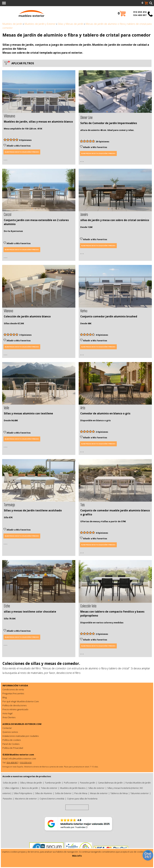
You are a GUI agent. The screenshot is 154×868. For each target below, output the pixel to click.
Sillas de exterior (96, 788)
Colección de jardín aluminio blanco (27, 316)
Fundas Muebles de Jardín (138, 783)
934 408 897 (140, 15)
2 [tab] (35, 112)
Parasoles (7, 799)
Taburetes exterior (140, 793)
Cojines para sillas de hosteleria (82, 799)
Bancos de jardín (30, 788)
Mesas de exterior (99, 793)
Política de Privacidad (13, 748)
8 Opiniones (25, 140)
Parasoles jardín (88, 783)
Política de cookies (12, 740)
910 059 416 (140, 12)
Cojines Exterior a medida (52, 799)
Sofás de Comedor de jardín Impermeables (109, 123)
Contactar (7, 728)
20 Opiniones (103, 142)
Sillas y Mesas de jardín (71, 24)
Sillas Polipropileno (23, 793)
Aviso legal (7, 713)
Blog (5, 697)
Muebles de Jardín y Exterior (40, 24)
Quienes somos (10, 732)
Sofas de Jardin (10, 783)
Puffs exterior (71, 783)
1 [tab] (32, 112)
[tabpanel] (39, 92)
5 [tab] (45, 112)
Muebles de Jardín (12, 24)
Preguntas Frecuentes (13, 693)
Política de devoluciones (14, 705)
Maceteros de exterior (26, 799)
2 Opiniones (102, 432)
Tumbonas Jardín (53, 783)
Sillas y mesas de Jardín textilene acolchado (33, 510)
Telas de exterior (49, 788)
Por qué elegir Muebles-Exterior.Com (21, 701)
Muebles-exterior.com (22, 755)
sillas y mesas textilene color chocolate (30, 612)
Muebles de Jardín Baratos (73, 788)
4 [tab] (42, 112)
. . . (5, 159)
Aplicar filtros (22, 63)
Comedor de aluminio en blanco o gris (105, 413)
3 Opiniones (25, 335)
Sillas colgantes (12, 788)
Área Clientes (9, 717)
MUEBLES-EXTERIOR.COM (28, 724)
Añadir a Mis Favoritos (17, 146)
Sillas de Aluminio (44, 793)
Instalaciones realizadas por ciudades (21, 736)
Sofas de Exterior (63, 793)
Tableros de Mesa (119, 793)
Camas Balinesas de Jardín (110, 783)
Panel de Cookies (11, 744)
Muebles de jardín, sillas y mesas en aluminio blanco (38, 122)
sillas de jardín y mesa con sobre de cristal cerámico (115, 220)
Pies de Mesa (81, 793)
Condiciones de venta (13, 689)
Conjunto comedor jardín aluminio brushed (109, 316)
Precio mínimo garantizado (15, 709)
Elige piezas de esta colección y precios (22, 152)
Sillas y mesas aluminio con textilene (28, 413)
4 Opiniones (102, 335)
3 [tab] (39, 112)
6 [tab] (124, 113)
